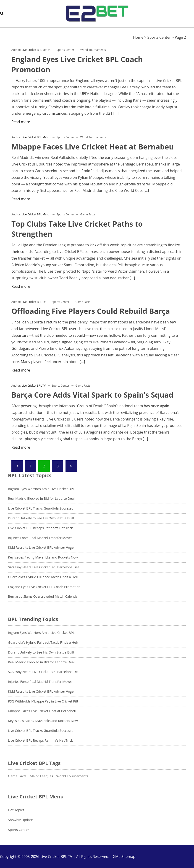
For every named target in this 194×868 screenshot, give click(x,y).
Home (138, 37)
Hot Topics (16, 810)
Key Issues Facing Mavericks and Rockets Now (43, 557)
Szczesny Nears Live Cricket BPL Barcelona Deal (44, 567)
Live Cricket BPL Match (36, 50)
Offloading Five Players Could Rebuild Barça (91, 311)
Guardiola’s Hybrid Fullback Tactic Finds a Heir (43, 577)
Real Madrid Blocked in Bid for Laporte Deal (41, 498)
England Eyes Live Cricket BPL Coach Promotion (44, 587)
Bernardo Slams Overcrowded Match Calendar (43, 596)
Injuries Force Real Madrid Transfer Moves (40, 538)
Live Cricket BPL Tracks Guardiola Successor (41, 508)
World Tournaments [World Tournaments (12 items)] (72, 776)
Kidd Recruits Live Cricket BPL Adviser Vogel (41, 547)
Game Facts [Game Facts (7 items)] (17, 776)
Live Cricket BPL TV (34, 302)
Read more (21, 122)
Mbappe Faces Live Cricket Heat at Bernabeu (93, 147)
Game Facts (88, 214)
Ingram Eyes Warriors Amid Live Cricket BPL (41, 489)
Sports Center (159, 37)
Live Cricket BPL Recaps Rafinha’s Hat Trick (40, 528)
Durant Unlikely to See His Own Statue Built (41, 518)
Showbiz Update (20, 820)
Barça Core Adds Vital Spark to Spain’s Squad (92, 395)
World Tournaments (93, 50)
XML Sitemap (124, 857)
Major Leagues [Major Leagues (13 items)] (41, 776)
